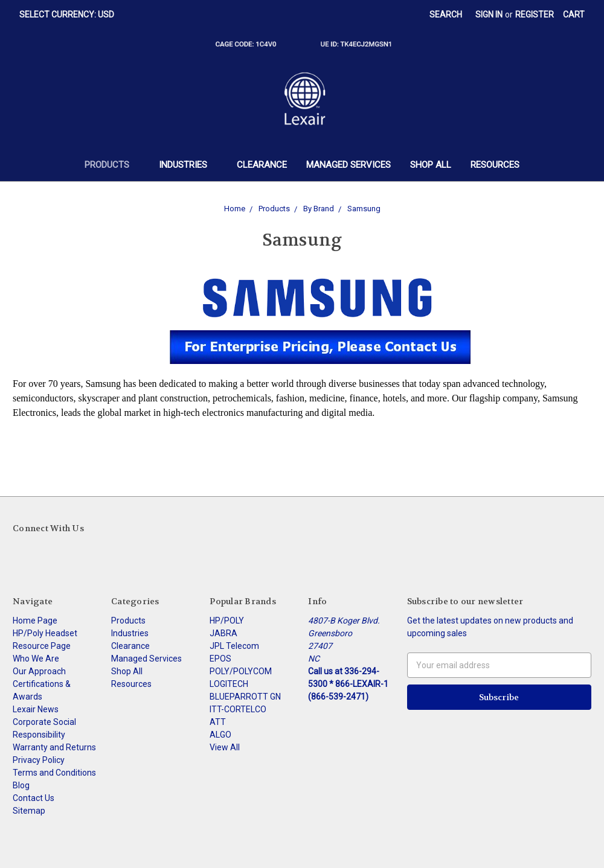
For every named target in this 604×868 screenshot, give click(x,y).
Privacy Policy (39, 760)
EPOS (220, 659)
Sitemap (29, 811)
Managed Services (349, 165)
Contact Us (34, 798)
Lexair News (36, 709)
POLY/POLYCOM (241, 671)
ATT (218, 722)
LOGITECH (229, 684)
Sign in (489, 14)
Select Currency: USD (71, 14)
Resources (495, 165)
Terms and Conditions (54, 773)
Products (112, 165)
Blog (21, 785)
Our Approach (39, 671)
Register (535, 14)
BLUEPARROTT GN (245, 697)
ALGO (220, 735)
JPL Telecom (234, 646)
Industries (188, 165)
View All (225, 747)
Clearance (262, 165)
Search (446, 14)
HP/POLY (227, 621)
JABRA (223, 633)
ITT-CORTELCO (238, 709)
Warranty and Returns (54, 747)
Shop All (431, 165)
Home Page (35, 621)
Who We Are (36, 659)
